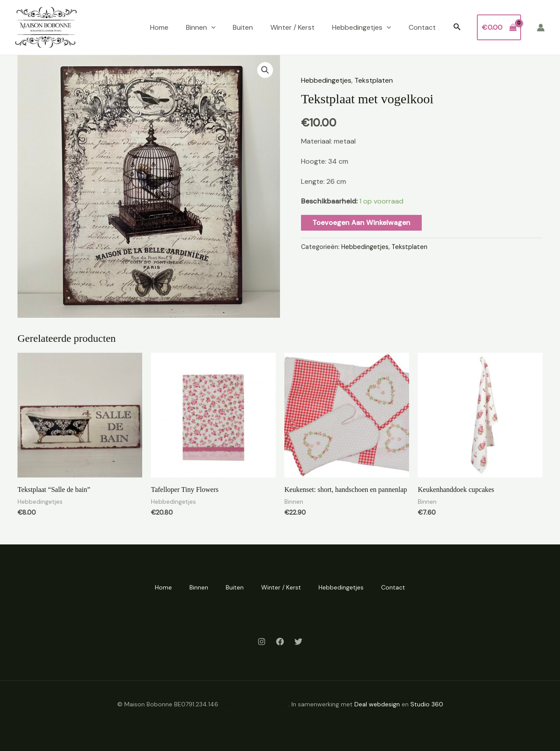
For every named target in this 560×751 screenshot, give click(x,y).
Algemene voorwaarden (254, 704)
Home (159, 27)
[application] (211, 28)
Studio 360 (427, 704)
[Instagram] (262, 642)
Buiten (243, 27)
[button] (457, 27)
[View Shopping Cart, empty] (499, 28)
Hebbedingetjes (362, 28)
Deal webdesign (377, 704)
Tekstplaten (374, 80)
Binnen (201, 28)
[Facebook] (280, 642)
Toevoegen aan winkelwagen (361, 223)
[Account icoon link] (541, 28)
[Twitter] (298, 642)
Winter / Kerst (292, 27)
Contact (422, 27)
